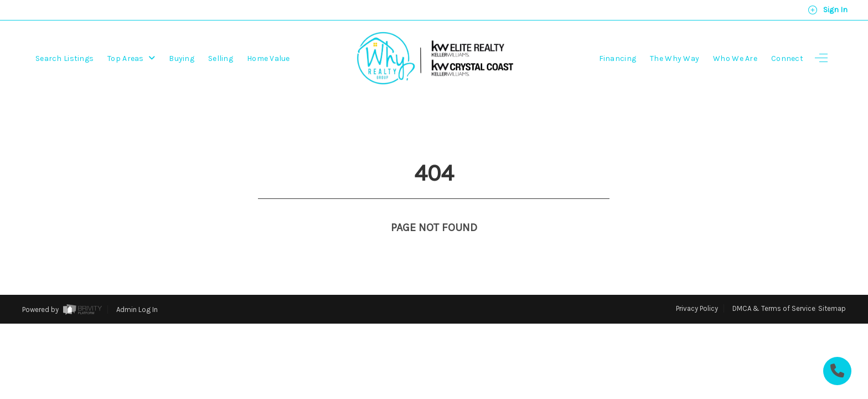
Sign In (828, 10)
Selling (221, 58)
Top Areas (131, 58)
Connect (787, 58)
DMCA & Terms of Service (774, 288)
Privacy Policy (697, 288)
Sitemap (832, 288)
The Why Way (675, 58)
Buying (182, 58)
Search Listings (64, 58)
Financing (618, 58)
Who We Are (735, 58)
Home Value (268, 58)
